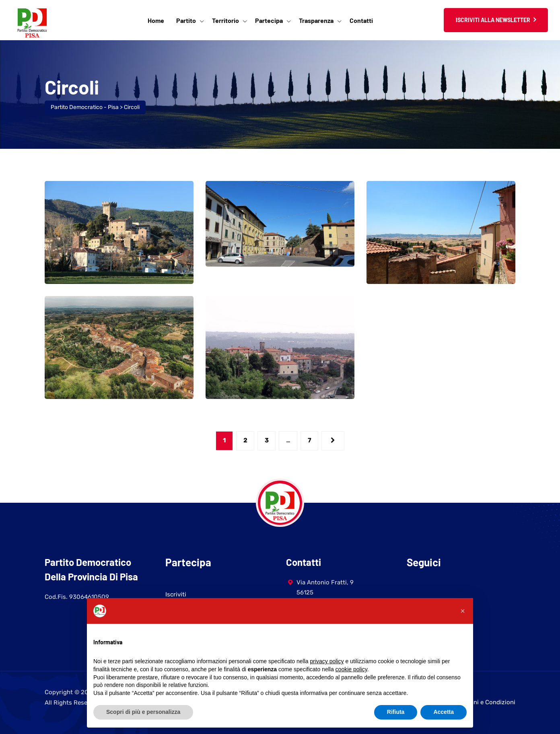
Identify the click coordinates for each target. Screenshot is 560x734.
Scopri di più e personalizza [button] (143, 712)
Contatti (361, 20)
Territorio (225, 20)
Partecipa (269, 20)
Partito (186, 20)
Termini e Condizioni (487, 702)
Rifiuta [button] (396, 712)
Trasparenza (316, 20)
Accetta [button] (444, 712)
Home (156, 20)
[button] (463, 611)
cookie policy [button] (351, 669)
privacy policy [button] (327, 661)
